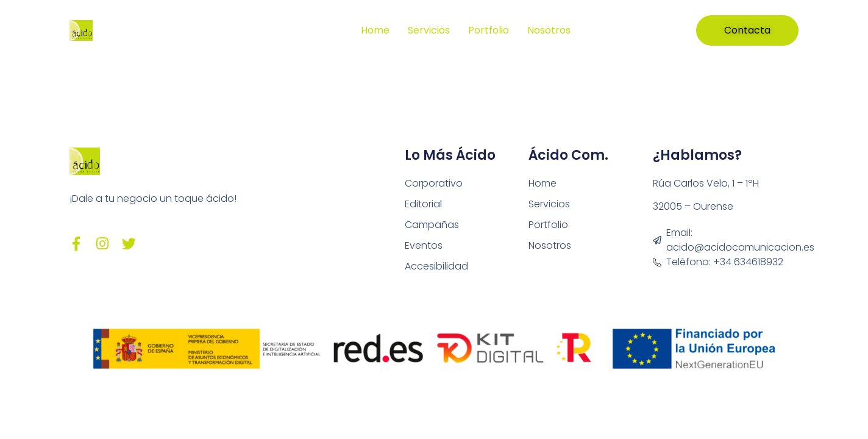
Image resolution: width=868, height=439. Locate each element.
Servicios (429, 30)
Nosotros (549, 30)
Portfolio (489, 30)
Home (375, 30)
